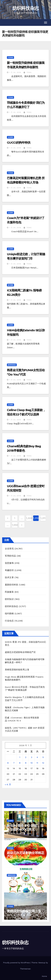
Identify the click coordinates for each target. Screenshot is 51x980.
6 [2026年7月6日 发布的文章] (8, 763)
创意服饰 (9, 563)
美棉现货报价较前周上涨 (17, 670)
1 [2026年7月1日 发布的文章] (20, 757)
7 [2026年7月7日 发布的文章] (14, 763)
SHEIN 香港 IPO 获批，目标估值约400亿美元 (25, 827)
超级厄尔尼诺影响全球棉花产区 (20, 652)
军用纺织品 (10, 556)
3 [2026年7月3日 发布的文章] (31, 757)
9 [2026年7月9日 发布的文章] (26, 763)
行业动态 (10, 58)
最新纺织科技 (11, 585)
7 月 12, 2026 (15, 834)
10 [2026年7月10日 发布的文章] (32, 763)
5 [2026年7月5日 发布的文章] (43, 757)
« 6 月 (8, 784)
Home (44, 976)
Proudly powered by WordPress (17, 963)
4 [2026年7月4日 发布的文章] (37, 757)
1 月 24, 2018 (15, 72)
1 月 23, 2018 (15, 380)
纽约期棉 (10, 285)
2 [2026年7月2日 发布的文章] (26, 757)
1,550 (15, 525)
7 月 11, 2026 (15, 888)
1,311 (43, 518)
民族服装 (9, 592)
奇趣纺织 (9, 570)
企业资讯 (10, 137)
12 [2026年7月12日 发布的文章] (43, 763)
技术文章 (9, 577)
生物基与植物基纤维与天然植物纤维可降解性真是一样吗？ (25, 884)
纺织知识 (9, 599)
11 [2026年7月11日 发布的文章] (37, 763)
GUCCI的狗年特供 (19, 143)
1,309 (29, 518)
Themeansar (25, 969)
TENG (27, 72)
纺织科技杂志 (26, 8)
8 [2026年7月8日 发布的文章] (20, 763)
